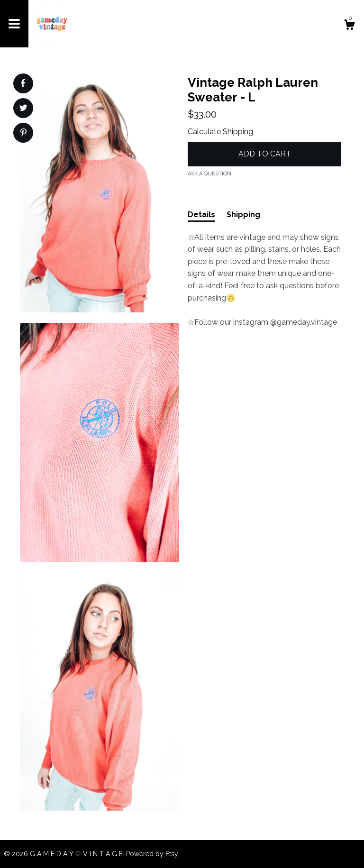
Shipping (243, 215)
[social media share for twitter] (23, 109)
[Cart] (349, 26)
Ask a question (209, 174)
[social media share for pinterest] (23, 134)
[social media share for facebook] (23, 83)
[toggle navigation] (14, 24)
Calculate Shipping (220, 132)
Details (201, 215)
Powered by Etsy (152, 854)
